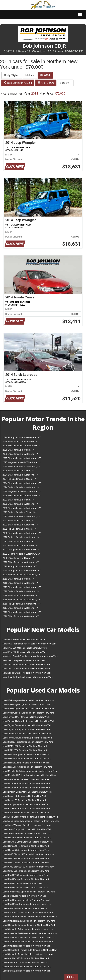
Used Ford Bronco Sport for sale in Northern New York (29, 892)
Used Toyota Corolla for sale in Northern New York (27, 734)
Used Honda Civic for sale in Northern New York (26, 850)
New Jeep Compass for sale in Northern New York (27, 660)
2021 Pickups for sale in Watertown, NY (22, 550)
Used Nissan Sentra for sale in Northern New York (27, 759)
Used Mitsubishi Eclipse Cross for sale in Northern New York (29, 776)
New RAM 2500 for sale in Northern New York (25, 648)
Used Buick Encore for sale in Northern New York (26, 962)
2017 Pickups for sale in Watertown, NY (22, 612)
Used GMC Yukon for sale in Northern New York (26, 871)
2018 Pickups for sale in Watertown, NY (22, 604)
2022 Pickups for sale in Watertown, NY (22, 533)
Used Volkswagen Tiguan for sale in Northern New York (29, 704)
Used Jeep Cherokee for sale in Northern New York (27, 833)
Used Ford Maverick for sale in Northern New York (27, 904)
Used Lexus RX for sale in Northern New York (24, 796)
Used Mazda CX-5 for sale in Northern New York (26, 779)
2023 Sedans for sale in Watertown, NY (21, 516)
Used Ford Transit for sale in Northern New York (26, 908)
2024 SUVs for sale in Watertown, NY (21, 475)
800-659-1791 (74, 51)
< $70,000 (46, 83)
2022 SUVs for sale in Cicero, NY (19, 521)
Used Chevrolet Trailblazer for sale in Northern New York (30, 933)
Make (30, 75)
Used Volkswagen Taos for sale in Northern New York (28, 713)
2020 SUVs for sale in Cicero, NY (19, 558)
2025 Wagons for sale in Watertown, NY (22, 462)
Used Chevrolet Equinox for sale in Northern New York (29, 921)
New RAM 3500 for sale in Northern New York (25, 652)
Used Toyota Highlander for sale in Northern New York (28, 721)
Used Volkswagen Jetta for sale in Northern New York (28, 709)
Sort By (65, 83)
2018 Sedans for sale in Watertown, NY (21, 600)
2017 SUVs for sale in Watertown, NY (21, 608)
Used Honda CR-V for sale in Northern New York (26, 846)
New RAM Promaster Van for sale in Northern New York (29, 644)
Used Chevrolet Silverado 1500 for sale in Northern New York (30, 917)
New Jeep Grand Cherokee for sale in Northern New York (30, 656)
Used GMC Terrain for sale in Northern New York (26, 858)
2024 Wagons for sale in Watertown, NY (22, 491)
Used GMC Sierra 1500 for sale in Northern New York (28, 854)
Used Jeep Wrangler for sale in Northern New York (27, 825)
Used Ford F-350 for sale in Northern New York (25, 883)
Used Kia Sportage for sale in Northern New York (26, 804)
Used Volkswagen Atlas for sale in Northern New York (28, 700)
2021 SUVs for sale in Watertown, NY (21, 546)
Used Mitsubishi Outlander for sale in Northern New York (30, 771)
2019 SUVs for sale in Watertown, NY (21, 583)
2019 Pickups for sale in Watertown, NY (22, 587)
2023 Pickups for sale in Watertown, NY (22, 508)
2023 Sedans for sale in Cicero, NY (19, 512)
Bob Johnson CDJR (18, 83)
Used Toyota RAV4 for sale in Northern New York (26, 717)
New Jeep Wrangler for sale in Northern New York (26, 665)
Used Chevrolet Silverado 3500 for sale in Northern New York (30, 951)
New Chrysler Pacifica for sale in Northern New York (28, 677)
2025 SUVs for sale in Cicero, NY (19, 450)
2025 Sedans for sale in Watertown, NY (21, 466)
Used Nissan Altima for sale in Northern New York (26, 763)
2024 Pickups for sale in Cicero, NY (20, 479)
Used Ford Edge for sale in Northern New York (25, 896)
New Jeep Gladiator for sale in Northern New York (26, 669)
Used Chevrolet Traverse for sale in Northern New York (29, 925)
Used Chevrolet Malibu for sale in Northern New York (28, 942)
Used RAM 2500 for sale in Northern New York (25, 750)
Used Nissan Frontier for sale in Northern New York (27, 767)
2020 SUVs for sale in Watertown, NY (21, 562)
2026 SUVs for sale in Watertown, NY (21, 441)
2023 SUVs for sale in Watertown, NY (21, 504)
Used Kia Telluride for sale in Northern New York (26, 813)
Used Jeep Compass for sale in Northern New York (27, 829)
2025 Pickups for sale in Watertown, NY (22, 458)
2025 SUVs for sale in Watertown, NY (21, 454)
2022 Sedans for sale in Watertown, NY (21, 537)
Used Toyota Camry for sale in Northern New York (26, 729)
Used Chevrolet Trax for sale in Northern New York (27, 946)
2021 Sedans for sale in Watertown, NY (21, 554)
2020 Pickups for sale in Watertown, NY (22, 570)
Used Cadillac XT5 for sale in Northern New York (26, 958)
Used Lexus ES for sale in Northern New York (24, 800)
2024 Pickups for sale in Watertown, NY (22, 483)
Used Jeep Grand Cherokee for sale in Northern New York (30, 817)
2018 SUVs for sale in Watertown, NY (21, 595)
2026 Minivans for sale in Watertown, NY (22, 446)
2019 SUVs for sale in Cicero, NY (19, 579)
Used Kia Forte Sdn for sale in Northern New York (26, 808)
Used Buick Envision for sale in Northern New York (27, 971)
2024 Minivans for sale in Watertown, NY (22, 496)
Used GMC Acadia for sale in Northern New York (26, 863)
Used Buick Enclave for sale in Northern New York (27, 967)
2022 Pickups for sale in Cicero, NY (20, 529)
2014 (45, 75)
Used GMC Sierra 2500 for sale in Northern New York (28, 867)
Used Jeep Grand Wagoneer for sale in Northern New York (31, 821)
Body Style (12, 75)
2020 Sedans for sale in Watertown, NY (21, 575)
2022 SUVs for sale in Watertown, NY (21, 525)
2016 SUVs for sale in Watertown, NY (21, 616)
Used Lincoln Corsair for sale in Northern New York (27, 792)
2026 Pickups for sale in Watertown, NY (22, 437)
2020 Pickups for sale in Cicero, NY (20, 566)
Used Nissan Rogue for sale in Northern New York (27, 754)
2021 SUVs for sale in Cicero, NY (19, 541)
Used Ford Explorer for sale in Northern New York (26, 900)
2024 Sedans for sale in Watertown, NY (21, 487)
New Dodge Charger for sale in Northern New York (27, 673)
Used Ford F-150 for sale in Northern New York (25, 875)
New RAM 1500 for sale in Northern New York (25, 640)
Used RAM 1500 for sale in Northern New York (25, 746)
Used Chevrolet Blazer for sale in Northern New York (28, 954)
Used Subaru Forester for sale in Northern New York (28, 742)
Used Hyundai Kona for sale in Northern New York (27, 838)
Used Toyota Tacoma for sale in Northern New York (27, 725)
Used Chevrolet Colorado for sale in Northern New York (29, 937)
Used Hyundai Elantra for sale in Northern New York (27, 842)
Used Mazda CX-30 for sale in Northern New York (26, 788)
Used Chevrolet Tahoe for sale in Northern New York (28, 929)
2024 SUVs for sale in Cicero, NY (19, 471)
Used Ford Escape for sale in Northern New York (26, 879)
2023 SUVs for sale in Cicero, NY (19, 500)
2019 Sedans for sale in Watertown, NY (21, 591)
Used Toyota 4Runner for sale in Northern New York (27, 738)
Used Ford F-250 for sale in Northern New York (25, 888)
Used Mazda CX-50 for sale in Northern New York (26, 784)
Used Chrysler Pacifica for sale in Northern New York (28, 913)
